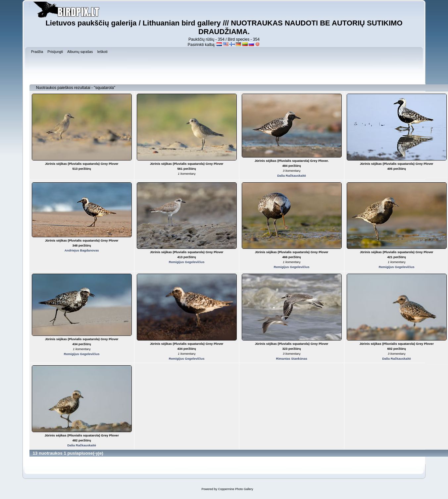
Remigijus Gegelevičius (187, 262)
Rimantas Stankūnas (291, 359)
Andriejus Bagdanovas (82, 250)
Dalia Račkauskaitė (292, 176)
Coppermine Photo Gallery (235, 489)
